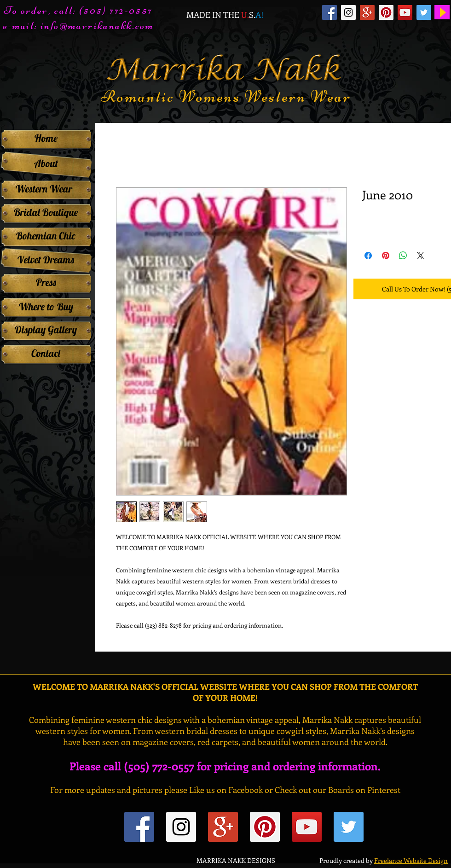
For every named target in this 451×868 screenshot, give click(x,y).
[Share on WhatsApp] (403, 256)
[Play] (442, 12)
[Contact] (46, 353)
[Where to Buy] (46, 307)
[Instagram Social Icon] (348, 12)
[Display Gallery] (46, 330)
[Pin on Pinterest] (386, 256)
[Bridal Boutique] (46, 212)
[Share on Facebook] (368, 256)
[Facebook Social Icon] (330, 12)
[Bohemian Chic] (46, 236)
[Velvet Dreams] (46, 260)
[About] (46, 164)
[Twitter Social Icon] (424, 12)
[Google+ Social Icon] (367, 12)
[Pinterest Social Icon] (386, 12)
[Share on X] (421, 256)
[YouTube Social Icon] (405, 12)
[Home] (46, 138)
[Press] (46, 282)
